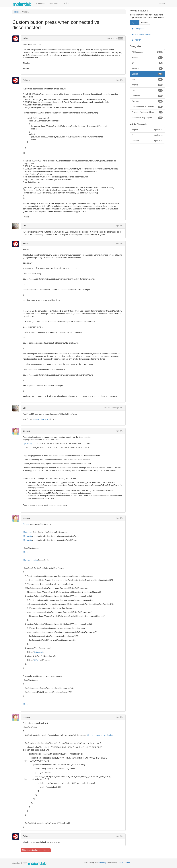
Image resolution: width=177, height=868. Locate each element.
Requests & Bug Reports (147, 118)
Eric (25, 226)
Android (147, 85)
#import (26, 524)
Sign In (162, 3)
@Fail (36, 660)
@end (26, 552)
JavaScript (147, 68)
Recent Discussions (141, 34)
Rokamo (27, 38)
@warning (28, 444)
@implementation (30, 560)
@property (28, 536)
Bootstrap (102, 863)
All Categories (147, 52)
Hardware (147, 96)
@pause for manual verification (100, 735)
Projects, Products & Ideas (147, 112)
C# (147, 63)
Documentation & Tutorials (147, 107)
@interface (28, 532)
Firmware (147, 101)
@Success (38, 652)
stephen (26, 431)
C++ (147, 90)
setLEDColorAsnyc (40, 419)
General (120, 38)
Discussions (54, 3)
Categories (41, 3)
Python (147, 57)
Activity (66, 3)
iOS (147, 79)
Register (145, 22)
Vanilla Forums (124, 863)
